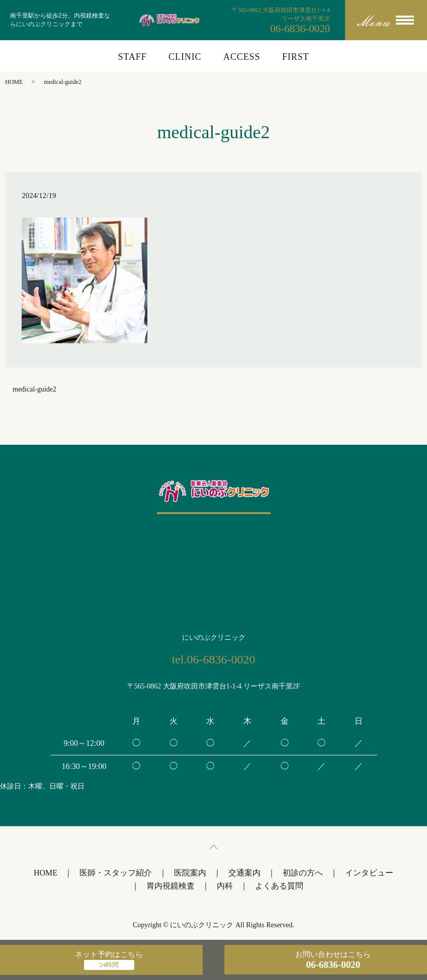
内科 (225, 886)
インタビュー (369, 873)
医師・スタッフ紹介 (116, 873)
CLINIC (185, 57)
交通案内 (244, 873)
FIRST (296, 57)
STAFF (133, 57)
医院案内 (190, 873)
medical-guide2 (34, 389)
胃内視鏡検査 (170, 886)
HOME (14, 82)
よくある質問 (279, 886)
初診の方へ (303, 873)
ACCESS (242, 57)
